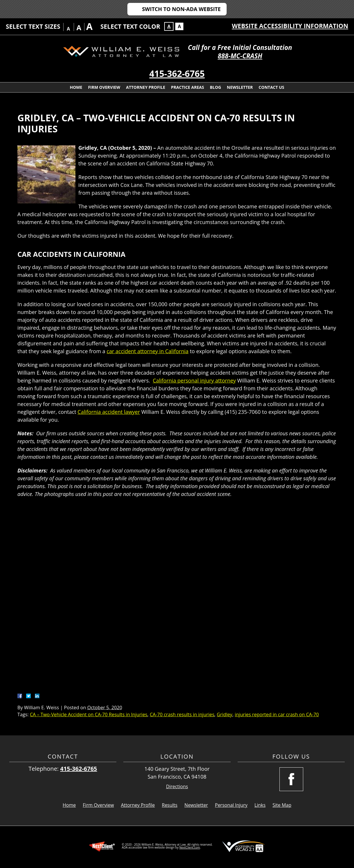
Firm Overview (104, 87)
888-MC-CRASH (240, 56)
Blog (215, 87)
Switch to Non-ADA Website (181, 9)
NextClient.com (190, 847)
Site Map (282, 805)
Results (170, 805)
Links (260, 805)
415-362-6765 (177, 74)
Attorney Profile (146, 87)
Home (76, 87)
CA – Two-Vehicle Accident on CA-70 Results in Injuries (89, 714)
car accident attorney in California (147, 351)
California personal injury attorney (194, 380)
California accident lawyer (109, 412)
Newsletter (240, 87)
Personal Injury (231, 805)
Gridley (225, 714)
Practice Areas (187, 87)
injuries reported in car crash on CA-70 (277, 714)
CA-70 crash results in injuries (182, 714)
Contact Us (271, 87)
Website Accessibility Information (290, 26)
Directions (177, 787)
